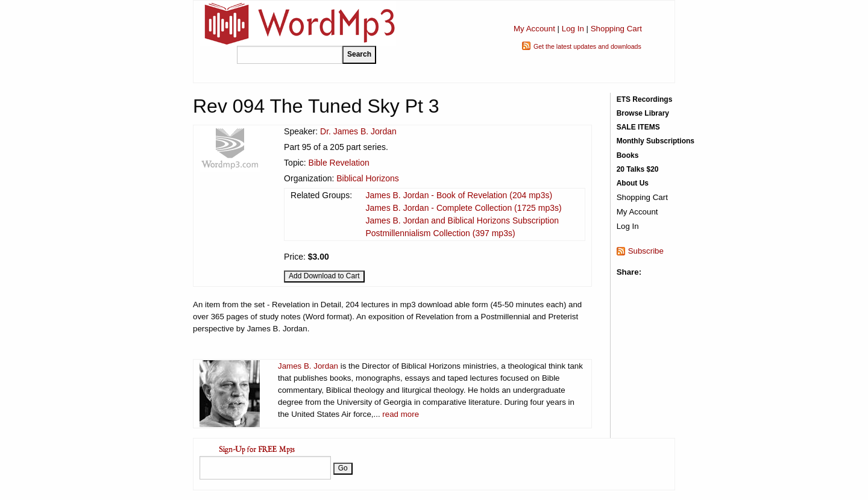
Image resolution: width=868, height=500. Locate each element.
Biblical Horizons (367, 178)
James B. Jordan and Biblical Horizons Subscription (462, 220)
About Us (633, 183)
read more (401, 414)
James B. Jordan (308, 366)
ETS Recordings (645, 99)
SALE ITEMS (638, 127)
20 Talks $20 (638, 169)
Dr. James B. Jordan (358, 131)
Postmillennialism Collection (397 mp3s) (440, 233)
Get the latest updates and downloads (587, 46)
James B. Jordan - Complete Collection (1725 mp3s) (463, 208)
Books (628, 155)
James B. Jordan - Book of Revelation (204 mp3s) (459, 195)
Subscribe (646, 251)
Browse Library (643, 113)
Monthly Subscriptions (656, 141)
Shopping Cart (616, 29)
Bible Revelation (339, 163)
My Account (534, 29)
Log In (573, 29)
